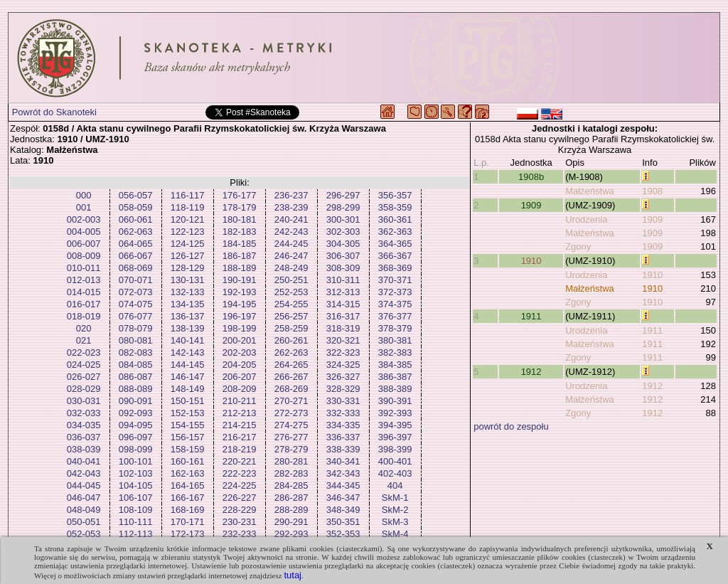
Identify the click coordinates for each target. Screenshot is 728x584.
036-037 (84, 437)
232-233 (240, 534)
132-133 (188, 292)
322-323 (343, 352)
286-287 (291, 498)
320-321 (343, 340)
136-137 (188, 316)
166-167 (188, 498)
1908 (652, 191)
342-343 (343, 473)
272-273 (291, 413)
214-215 (240, 425)
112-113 (136, 534)
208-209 (240, 389)
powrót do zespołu (511, 426)
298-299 (343, 207)
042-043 (84, 473)
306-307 (343, 256)
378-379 (395, 328)
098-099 (136, 449)
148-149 (188, 389)
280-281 (291, 461)
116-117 (188, 195)
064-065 (136, 244)
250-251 (291, 280)
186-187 (240, 256)
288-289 (291, 510)
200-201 (240, 340)
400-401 (395, 461)
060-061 (136, 219)
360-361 (395, 219)
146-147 (188, 377)
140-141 (188, 340)
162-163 (188, 473)
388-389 (395, 389)
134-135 (188, 304)
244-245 (291, 244)
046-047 (84, 498)
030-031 (84, 401)
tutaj (293, 575)
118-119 (188, 207)
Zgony (578, 246)
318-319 (343, 328)
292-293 (291, 534)
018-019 (84, 316)
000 (84, 195)
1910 (531, 261)
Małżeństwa (590, 191)
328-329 (343, 389)
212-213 (240, 413)
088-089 (136, 389)
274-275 (291, 425)
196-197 (240, 316)
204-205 (240, 365)
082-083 (136, 352)
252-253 (291, 292)
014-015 (84, 292)
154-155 (188, 425)
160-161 (188, 461)
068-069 (136, 268)
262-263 (291, 352)
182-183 (240, 232)
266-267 (291, 377)
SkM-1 (395, 498)
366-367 (395, 256)
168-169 (188, 510)
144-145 (188, 365)
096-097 (136, 437)
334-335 (343, 425)
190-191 (240, 280)
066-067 (136, 256)
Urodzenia (586, 219)
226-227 (240, 498)
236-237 (291, 195)
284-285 (291, 485)
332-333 (343, 413)
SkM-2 (395, 510)
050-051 (84, 522)
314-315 (343, 304)
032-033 (84, 413)
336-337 (343, 437)
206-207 (240, 377)
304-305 (343, 244)
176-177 (240, 195)
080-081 (136, 340)
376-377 (395, 316)
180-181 (240, 219)
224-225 (240, 485)
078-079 (136, 328)
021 (84, 340)
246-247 (291, 256)
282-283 (291, 473)
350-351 (343, 522)
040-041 (84, 461)
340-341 (343, 461)
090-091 (136, 401)
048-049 (84, 510)
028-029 (84, 389)
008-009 (84, 256)
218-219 (240, 449)
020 (84, 328)
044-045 (84, 485)
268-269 (291, 389)
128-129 (188, 268)
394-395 (395, 425)
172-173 (188, 534)
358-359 (395, 207)
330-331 (343, 401)
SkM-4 (395, 534)
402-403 (395, 473)
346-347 (343, 498)
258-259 (291, 328)
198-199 (240, 328)
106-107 (136, 498)
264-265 (291, 365)
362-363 (395, 232)
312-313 (343, 292)
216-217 (240, 437)
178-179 (240, 207)
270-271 (291, 401)
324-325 (343, 365)
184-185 (240, 244)
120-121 (188, 219)
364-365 (395, 244)
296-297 (343, 195)
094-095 (136, 425)
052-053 (84, 534)
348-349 (343, 510)
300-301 (343, 219)
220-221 (240, 461)
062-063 (136, 232)
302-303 (343, 232)
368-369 (395, 268)
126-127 (188, 256)
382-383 (395, 352)
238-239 (291, 207)
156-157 (188, 437)
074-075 (136, 304)
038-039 (84, 449)
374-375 (395, 304)
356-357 (395, 195)
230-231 (240, 522)
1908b (531, 177)
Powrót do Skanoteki (54, 112)
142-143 (188, 352)
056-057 (136, 195)
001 (84, 207)
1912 (531, 372)
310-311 (343, 280)
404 (395, 485)
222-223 (240, 473)
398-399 (395, 449)
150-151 (188, 401)
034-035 (84, 425)
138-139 (188, 328)
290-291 (291, 522)
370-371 (395, 280)
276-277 (291, 437)
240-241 (291, 219)
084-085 (136, 365)
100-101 (136, 461)
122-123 (188, 232)
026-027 (84, 377)
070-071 (136, 280)
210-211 (240, 401)
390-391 (395, 401)
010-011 (84, 268)
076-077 (136, 316)
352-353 (343, 534)
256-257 (291, 316)
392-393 (395, 413)
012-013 (84, 280)
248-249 (291, 268)
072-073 (136, 292)
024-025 (84, 365)
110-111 (136, 522)
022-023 (84, 352)
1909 (531, 205)
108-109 (136, 510)
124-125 (188, 244)
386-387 (395, 377)
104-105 (136, 485)
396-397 (395, 437)
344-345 (343, 485)
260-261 (291, 340)
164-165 (188, 485)
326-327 (343, 377)
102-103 (136, 473)
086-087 (136, 377)
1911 (531, 316)
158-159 (188, 449)
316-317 (343, 316)
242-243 (291, 232)
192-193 (240, 292)
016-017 (84, 304)
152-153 (188, 413)
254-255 (291, 304)
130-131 (188, 280)
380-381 (395, 340)
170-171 (188, 522)
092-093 (136, 413)
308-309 (343, 268)
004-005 (84, 232)
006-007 (84, 244)
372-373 (395, 292)
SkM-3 (395, 522)
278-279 (291, 449)
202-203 (240, 352)
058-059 (136, 207)
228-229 (240, 510)
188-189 (240, 268)
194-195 (240, 304)
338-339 (343, 449)
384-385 (395, 365)
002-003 (84, 219)
